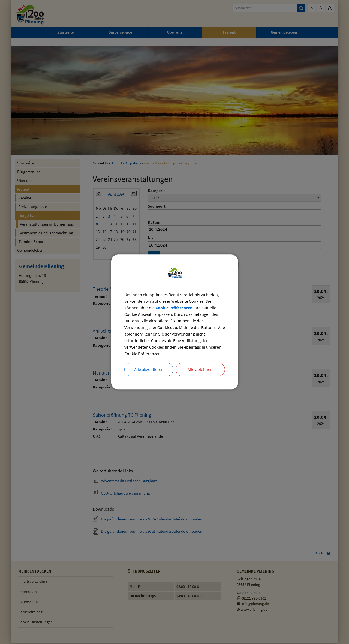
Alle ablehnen (200, 370)
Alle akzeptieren (149, 370)
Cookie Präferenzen (174, 308)
